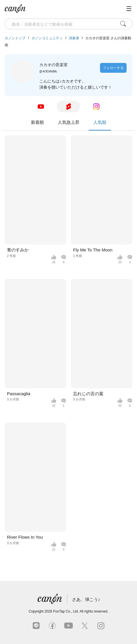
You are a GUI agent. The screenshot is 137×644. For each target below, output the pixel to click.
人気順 (100, 125)
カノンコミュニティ (47, 38)
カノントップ (15, 38)
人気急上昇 (69, 122)
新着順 (37, 122)
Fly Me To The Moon (93, 250)
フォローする (113, 68)
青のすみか (18, 250)
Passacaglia (19, 394)
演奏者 (74, 38)
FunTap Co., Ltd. (66, 611)
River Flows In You (25, 537)
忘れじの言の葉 (88, 394)
